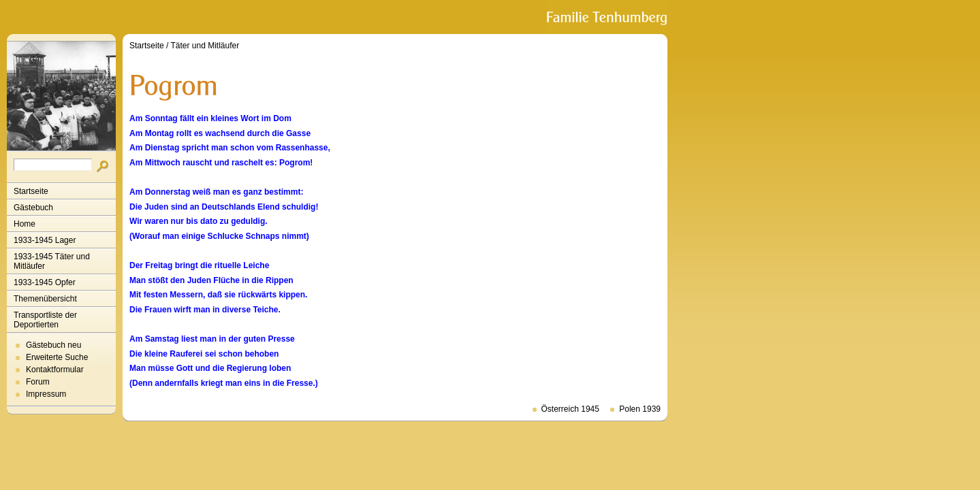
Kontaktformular (55, 370)
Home (25, 224)
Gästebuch (33, 208)
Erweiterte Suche (57, 357)
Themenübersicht (45, 299)
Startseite (31, 191)
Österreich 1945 (570, 409)
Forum (38, 382)
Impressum (46, 394)
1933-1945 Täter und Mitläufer (52, 261)
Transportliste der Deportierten (45, 320)
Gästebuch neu (53, 345)
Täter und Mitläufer (205, 46)
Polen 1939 (640, 409)
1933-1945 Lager (45, 240)
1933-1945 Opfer (45, 282)
